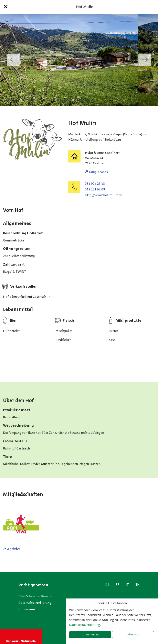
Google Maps (98, 172)
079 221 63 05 (95, 189)
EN (138, 584)
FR (118, 584)
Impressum (27, 609)
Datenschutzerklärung (35, 603)
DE (107, 584)
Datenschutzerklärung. (85, 625)
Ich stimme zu (90, 635)
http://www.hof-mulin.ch (104, 195)
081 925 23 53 (95, 184)
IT (127, 584)
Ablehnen (133, 635)
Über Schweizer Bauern (35, 596)
